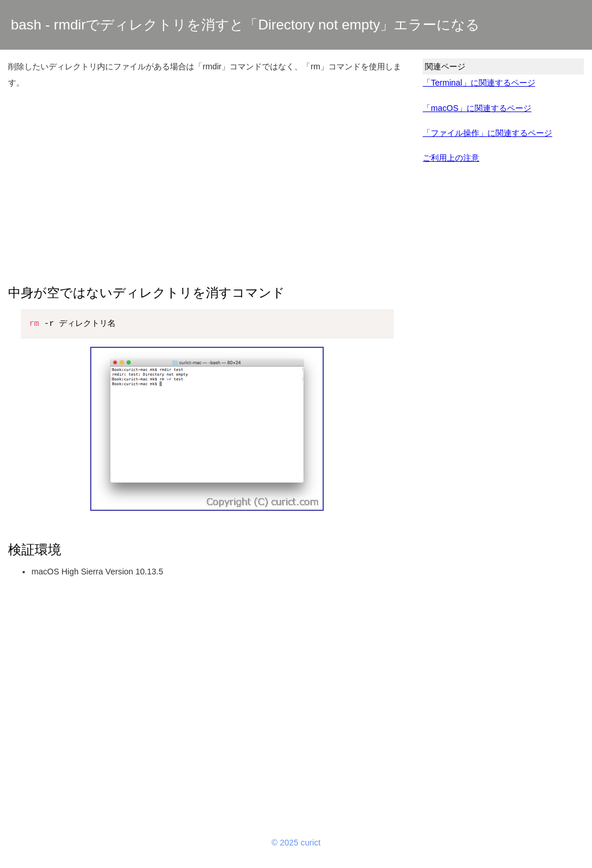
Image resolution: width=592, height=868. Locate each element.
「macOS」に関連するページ (477, 108)
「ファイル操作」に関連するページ (487, 133)
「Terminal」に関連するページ (479, 83)
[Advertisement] (207, 181)
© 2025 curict (296, 843)
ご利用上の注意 (451, 158)
